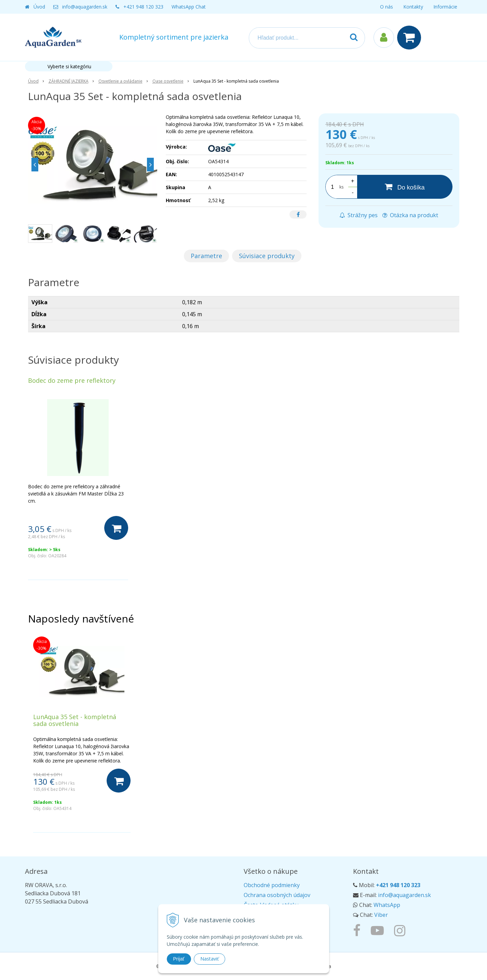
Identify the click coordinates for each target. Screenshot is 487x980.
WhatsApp (387, 905)
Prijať (179, 959)
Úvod (39, 7)
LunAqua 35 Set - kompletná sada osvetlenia (75, 720)
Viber (381, 915)
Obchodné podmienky (272, 885)
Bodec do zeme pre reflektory (72, 380)
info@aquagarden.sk (85, 7)
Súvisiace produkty (267, 256)
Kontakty (413, 7)
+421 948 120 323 (143, 7)
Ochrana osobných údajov (277, 895)
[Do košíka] (405, 187)
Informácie (445, 7)
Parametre (206, 256)
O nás (387, 7)
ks (341, 187)
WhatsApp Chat (189, 7)
